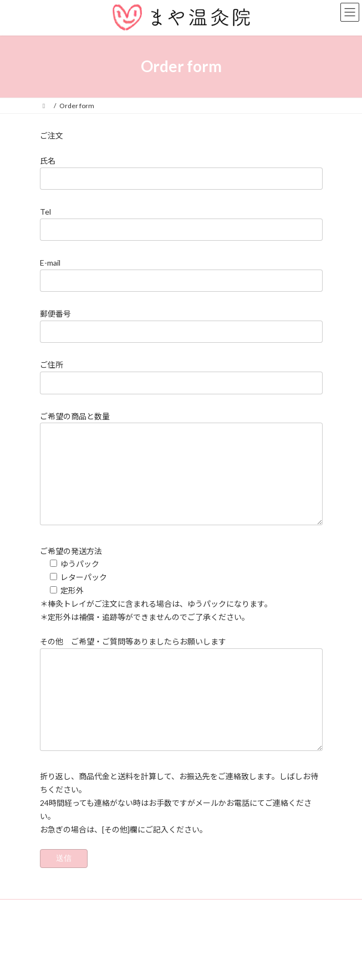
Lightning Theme (179, 963)
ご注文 (52, 136)
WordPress (128, 963)
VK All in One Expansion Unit (244, 963)
